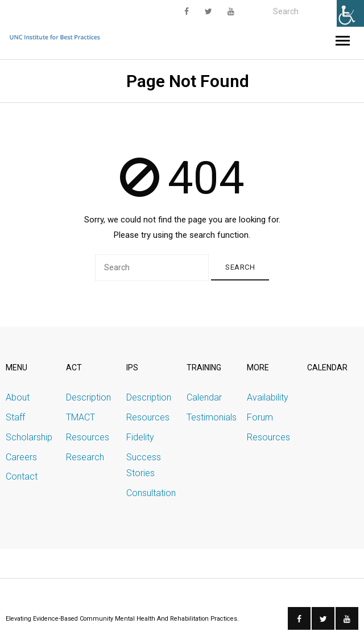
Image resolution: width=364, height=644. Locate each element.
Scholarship (29, 437)
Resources (88, 437)
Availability (268, 397)
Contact (22, 476)
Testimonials (212, 417)
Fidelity (140, 437)
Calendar (204, 397)
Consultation (151, 493)
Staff (15, 417)
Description (88, 397)
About (18, 397)
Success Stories (144, 465)
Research (85, 457)
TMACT (80, 417)
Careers (21, 457)
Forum (260, 417)
